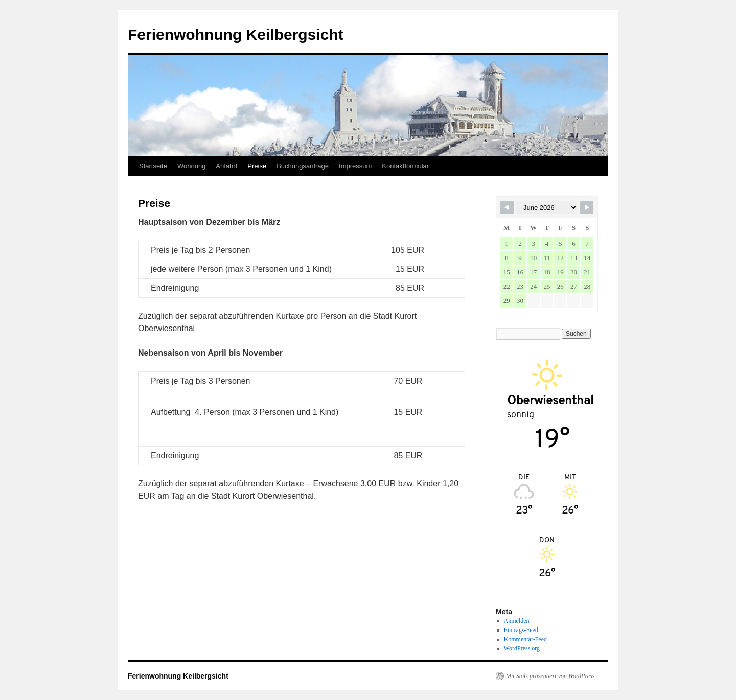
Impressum (355, 166)
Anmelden (517, 621)
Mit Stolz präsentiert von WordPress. (551, 676)
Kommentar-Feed (525, 639)
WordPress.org (522, 648)
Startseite (153, 166)
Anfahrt (226, 166)
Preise (257, 166)
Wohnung (191, 166)
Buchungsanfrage (303, 166)
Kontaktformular (405, 166)
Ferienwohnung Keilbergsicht (236, 34)
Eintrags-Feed (521, 630)
